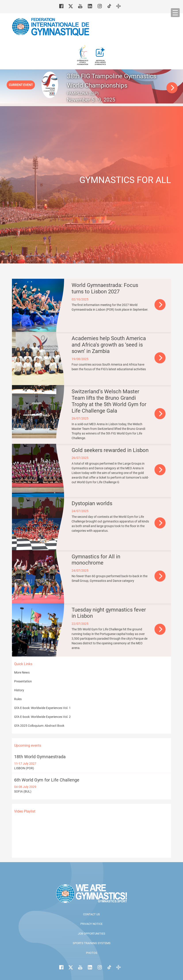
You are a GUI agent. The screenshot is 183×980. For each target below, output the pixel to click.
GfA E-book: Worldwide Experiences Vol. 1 (42, 708)
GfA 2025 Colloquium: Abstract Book (39, 726)
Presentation (23, 681)
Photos (92, 953)
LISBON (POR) (91, 762)
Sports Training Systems (92, 943)
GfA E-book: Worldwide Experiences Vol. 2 (42, 717)
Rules (18, 699)
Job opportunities (91, 934)
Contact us (91, 914)
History (19, 690)
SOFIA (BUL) (91, 785)
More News (22, 672)
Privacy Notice (91, 924)
